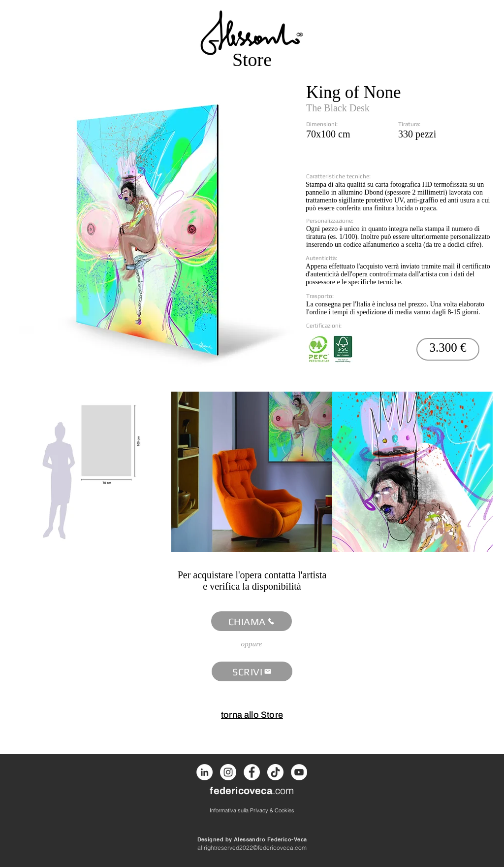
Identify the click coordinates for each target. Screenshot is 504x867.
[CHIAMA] (252, 621)
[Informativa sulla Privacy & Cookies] (252, 810)
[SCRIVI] (252, 671)
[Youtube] (299, 772)
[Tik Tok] (275, 772)
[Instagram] (228, 772)
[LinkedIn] (205, 772)
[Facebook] (252, 772)
